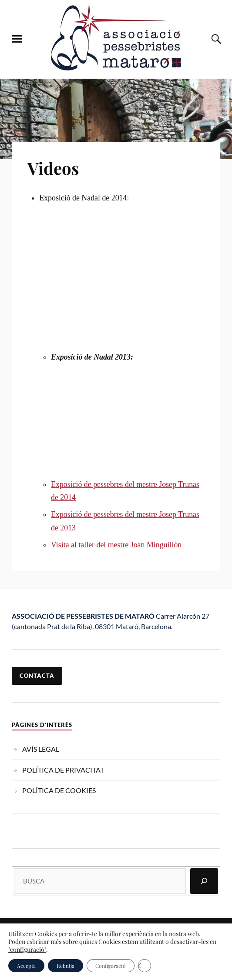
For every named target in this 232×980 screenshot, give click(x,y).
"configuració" (27, 950)
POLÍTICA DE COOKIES (59, 790)
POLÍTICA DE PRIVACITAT (63, 770)
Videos (53, 168)
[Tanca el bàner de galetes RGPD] (145, 966)
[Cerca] (204, 881)
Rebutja (66, 966)
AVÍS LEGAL (41, 749)
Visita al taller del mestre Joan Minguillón (116, 545)
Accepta (26, 966)
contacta (37, 676)
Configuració (111, 966)
